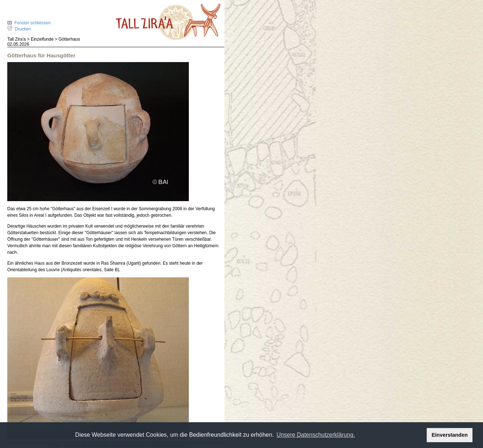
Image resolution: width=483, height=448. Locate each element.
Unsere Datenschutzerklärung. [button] (316, 435)
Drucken (19, 29)
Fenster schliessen (29, 23)
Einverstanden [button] (450, 435)
